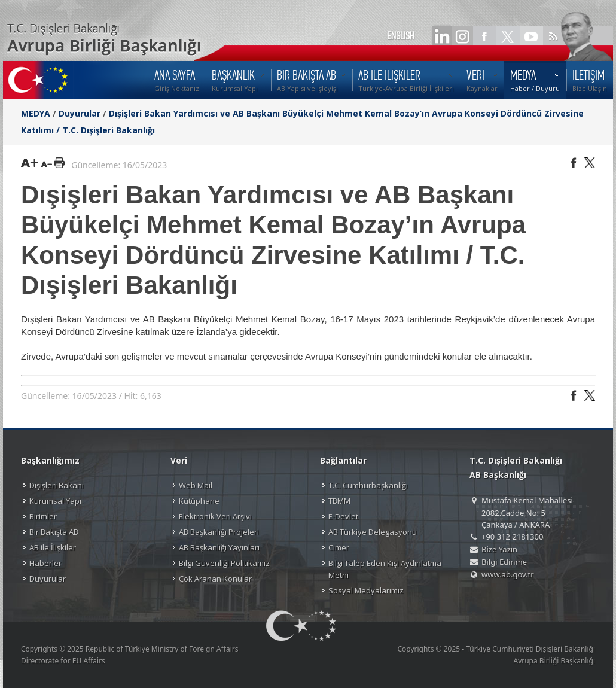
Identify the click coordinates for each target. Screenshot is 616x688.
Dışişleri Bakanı (57, 485)
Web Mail (196, 485)
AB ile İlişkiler (53, 547)
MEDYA (36, 113)
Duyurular (80, 113)
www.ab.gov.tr (508, 574)
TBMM (339, 501)
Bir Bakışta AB (54, 532)
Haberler (45, 563)
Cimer (339, 547)
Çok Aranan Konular (215, 579)
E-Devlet (343, 516)
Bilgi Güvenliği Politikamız (224, 563)
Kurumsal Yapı (55, 501)
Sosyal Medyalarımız (366, 590)
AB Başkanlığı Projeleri (219, 532)
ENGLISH (401, 36)
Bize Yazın (499, 549)
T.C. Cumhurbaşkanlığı (368, 485)
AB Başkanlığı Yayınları (219, 547)
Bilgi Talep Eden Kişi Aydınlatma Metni (385, 569)
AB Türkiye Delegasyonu (373, 532)
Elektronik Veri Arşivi (215, 516)
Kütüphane (199, 501)
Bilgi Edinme (504, 562)
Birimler (43, 516)
